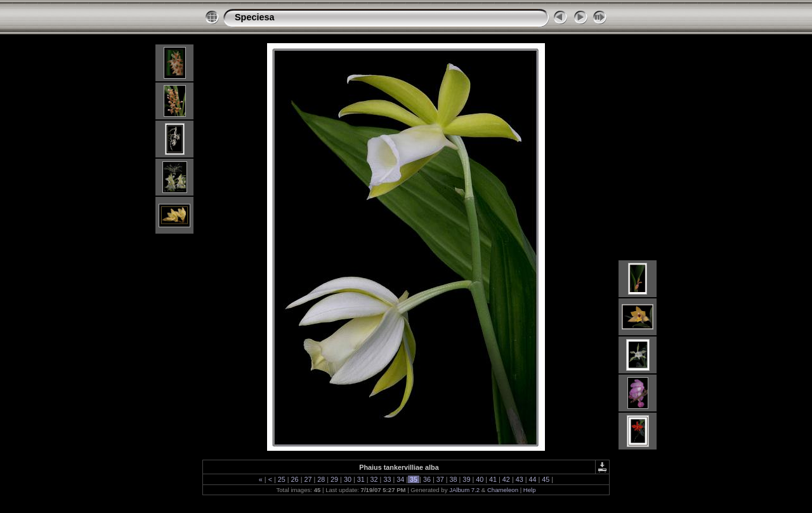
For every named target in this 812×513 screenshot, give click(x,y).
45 (546, 479)
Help (530, 490)
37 (440, 479)
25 (282, 479)
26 (295, 479)
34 (400, 479)
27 (308, 479)
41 (493, 479)
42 (506, 479)
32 (374, 479)
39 (466, 479)
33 (387, 479)
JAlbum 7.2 (464, 490)
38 (454, 479)
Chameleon (503, 490)
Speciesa (254, 17)
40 (480, 479)
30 (348, 479)
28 (321, 479)
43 (520, 479)
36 (427, 479)
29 (334, 479)
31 (361, 479)
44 (533, 479)
